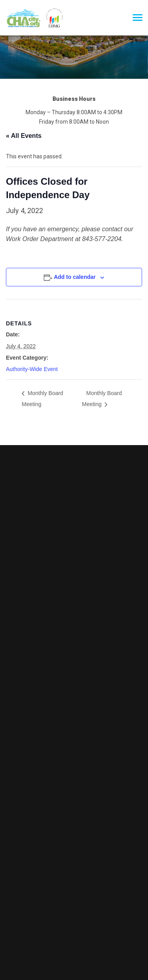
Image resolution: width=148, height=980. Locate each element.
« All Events (24, 136)
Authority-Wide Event (32, 369)
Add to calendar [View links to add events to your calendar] (75, 277)
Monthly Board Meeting (42, 399)
